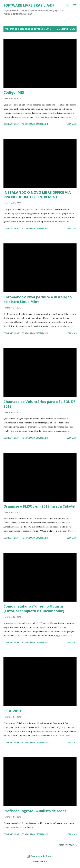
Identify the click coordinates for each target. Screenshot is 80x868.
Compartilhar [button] (11, 124)
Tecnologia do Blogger (40, 856)
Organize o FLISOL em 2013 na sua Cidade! (39, 506)
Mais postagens (68, 845)
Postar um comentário (35, 124)
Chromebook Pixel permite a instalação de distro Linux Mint (38, 299)
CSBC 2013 (12, 711)
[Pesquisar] (68, 5)
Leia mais (72, 124)
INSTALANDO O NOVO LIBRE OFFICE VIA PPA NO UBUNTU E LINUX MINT (37, 195)
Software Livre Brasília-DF (29, 5)
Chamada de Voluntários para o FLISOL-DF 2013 (39, 404)
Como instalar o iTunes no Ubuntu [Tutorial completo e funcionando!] (34, 608)
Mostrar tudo (66, 29)
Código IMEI (14, 92)
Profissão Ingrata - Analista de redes (35, 811)
